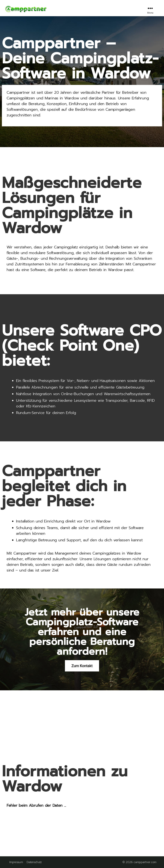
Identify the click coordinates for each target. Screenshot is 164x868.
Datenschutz (34, 862)
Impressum (16, 862)
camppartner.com (145, 862)
